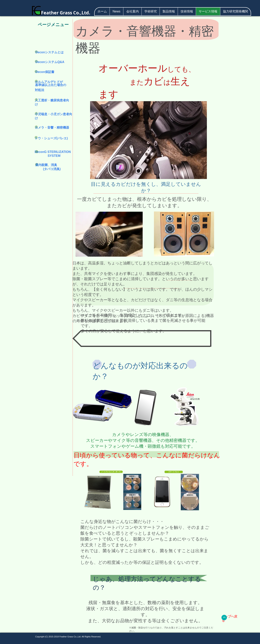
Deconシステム (46, 52)
